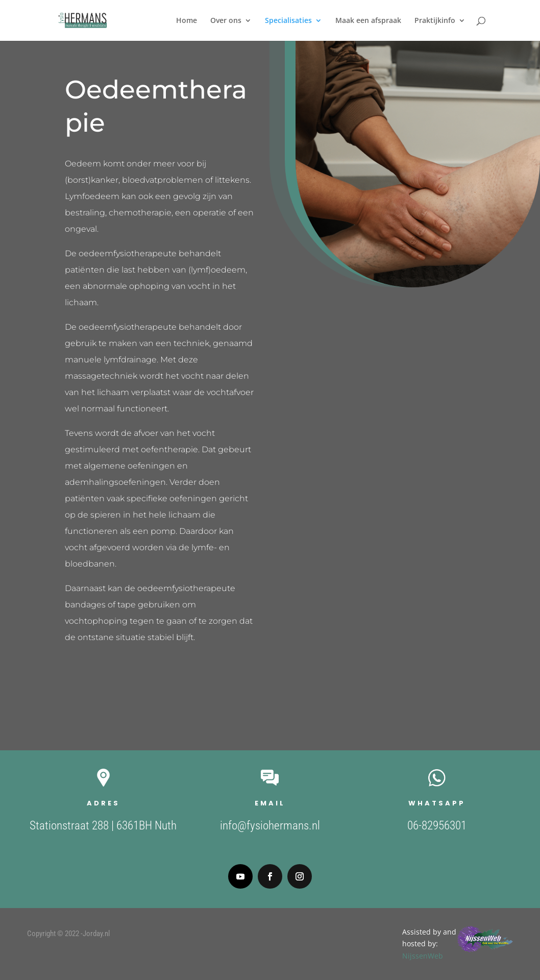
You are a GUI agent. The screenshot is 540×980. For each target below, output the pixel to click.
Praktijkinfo (435, 21)
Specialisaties (288, 21)
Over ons (226, 21)
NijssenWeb (517, 956)
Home (187, 21)
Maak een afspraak (368, 21)
